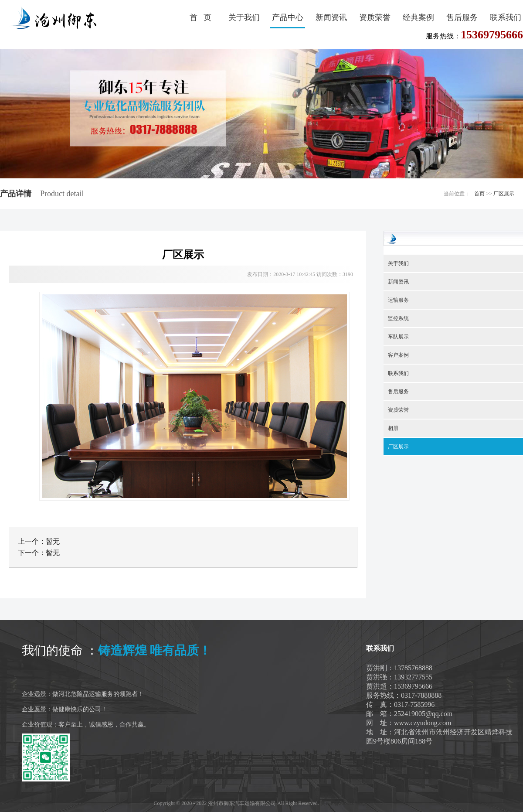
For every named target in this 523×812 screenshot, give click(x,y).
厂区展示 (504, 194)
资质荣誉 (375, 17)
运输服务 (398, 300)
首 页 (200, 17)
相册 (393, 428)
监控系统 (398, 318)
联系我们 (506, 17)
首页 (479, 194)
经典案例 (418, 17)
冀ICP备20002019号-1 (345, 803)
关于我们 (244, 17)
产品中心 (288, 17)
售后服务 (462, 17)
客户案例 (398, 355)
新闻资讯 (331, 17)
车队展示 (398, 337)
